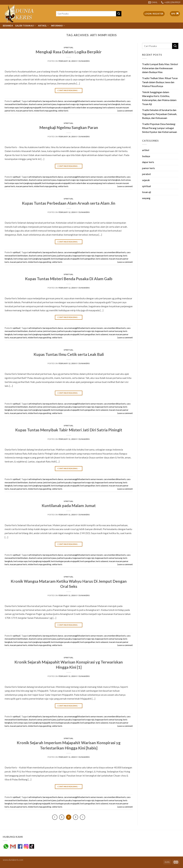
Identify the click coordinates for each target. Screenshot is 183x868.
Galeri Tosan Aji (26, 26)
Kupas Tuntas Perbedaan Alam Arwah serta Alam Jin (69, 203)
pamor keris (148, 168)
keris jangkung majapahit (30, 108)
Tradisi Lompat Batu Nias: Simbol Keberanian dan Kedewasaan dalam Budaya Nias (160, 68)
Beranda (8, 26)
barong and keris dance (53, 101)
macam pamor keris (25, 111)
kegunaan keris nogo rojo (68, 104)
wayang (146, 198)
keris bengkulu (114, 104)
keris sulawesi (109, 108)
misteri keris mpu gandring (46, 111)
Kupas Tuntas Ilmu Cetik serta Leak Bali (69, 354)
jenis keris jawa (50, 104)
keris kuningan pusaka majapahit (56, 108)
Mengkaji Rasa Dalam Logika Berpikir (69, 52)
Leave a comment (125, 111)
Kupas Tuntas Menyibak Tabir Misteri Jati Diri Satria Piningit (69, 430)
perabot (146, 174)
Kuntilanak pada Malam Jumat (69, 505)
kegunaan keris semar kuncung (93, 104)
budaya (146, 156)
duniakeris (84, 61)
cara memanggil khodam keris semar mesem (83, 101)
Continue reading (69, 90)
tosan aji (147, 192)
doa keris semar (36, 104)
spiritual (69, 47)
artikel (146, 150)
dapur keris (148, 162)
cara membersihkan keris (115, 101)
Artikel (43, 26)
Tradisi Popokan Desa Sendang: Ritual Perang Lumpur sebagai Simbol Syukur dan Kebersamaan (160, 128)
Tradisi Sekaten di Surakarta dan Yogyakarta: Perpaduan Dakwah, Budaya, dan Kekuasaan (160, 114)
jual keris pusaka (65, 256)
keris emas (126, 104)
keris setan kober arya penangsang (87, 108)
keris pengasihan (88, 259)
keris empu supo (12, 108)
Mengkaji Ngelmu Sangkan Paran (69, 127)
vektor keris (63, 111)
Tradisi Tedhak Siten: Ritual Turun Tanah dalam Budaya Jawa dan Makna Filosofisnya (160, 82)
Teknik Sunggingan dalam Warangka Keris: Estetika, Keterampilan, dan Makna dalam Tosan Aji (159, 98)
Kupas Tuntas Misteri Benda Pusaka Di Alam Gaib (69, 279)
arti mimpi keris (35, 101)
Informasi (58, 26)
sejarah (146, 180)
